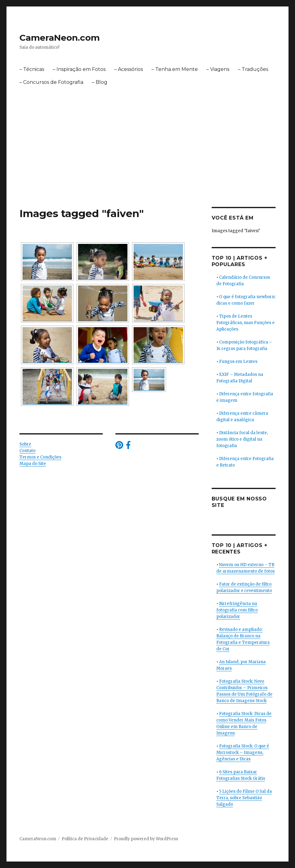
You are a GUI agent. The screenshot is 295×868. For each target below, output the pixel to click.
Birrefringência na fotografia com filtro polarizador (237, 610)
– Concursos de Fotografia (51, 82)
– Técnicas (32, 69)
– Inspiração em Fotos (79, 69)
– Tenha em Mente (175, 69)
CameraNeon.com (60, 38)
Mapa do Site (33, 464)
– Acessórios (129, 69)
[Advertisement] (149, 161)
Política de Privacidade (85, 839)
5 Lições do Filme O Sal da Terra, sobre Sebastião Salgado (244, 798)
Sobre (25, 444)
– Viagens (218, 69)
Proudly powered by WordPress (146, 839)
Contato (27, 451)
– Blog (100, 82)
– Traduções (253, 69)
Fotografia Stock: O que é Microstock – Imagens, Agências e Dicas (243, 753)
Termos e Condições (40, 457)
